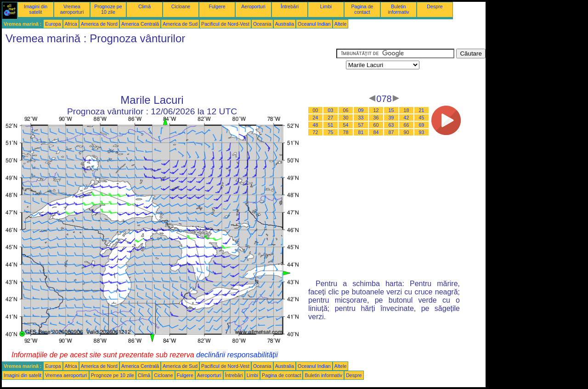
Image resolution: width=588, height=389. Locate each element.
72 (316, 132)
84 (376, 132)
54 (346, 125)
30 (346, 118)
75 (331, 132)
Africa (71, 24)
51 (331, 125)
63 (391, 125)
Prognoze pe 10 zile (108, 9)
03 (331, 110)
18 (407, 110)
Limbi (326, 6)
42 (407, 118)
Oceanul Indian (314, 24)
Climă (144, 6)
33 (361, 118)
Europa (53, 24)
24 (316, 118)
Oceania (262, 24)
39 (391, 118)
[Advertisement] (169, 69)
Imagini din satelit (36, 9)
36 (376, 118)
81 (361, 132)
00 (316, 110)
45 (422, 118)
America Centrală (140, 24)
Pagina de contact (362, 9)
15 (391, 110)
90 (407, 132)
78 (346, 132)
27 (331, 118)
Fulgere (217, 6)
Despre (435, 6)
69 (422, 125)
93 (422, 132)
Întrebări (290, 6)
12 (376, 110)
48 (316, 125)
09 (361, 110)
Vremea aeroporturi (72, 9)
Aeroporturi (253, 6)
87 (391, 132)
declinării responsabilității (237, 355)
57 (361, 125)
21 (422, 110)
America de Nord (99, 24)
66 (407, 125)
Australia (285, 24)
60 (376, 125)
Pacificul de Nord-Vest (225, 24)
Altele (341, 24)
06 (346, 110)
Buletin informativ (398, 9)
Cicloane (181, 6)
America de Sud (180, 24)
